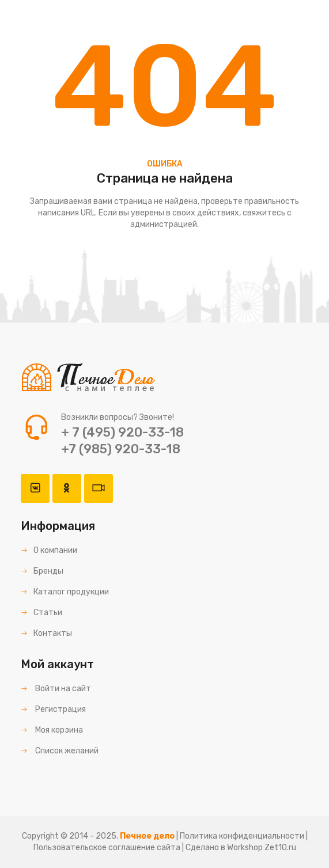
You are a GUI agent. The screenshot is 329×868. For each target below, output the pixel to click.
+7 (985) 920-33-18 (121, 449)
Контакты (46, 633)
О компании (49, 550)
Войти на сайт (56, 689)
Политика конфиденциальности (242, 836)
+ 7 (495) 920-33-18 (122, 432)
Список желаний (60, 751)
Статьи (41, 613)
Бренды (42, 571)
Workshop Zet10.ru (262, 848)
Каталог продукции (65, 592)
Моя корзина (52, 730)
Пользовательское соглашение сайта (107, 848)
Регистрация (53, 709)
